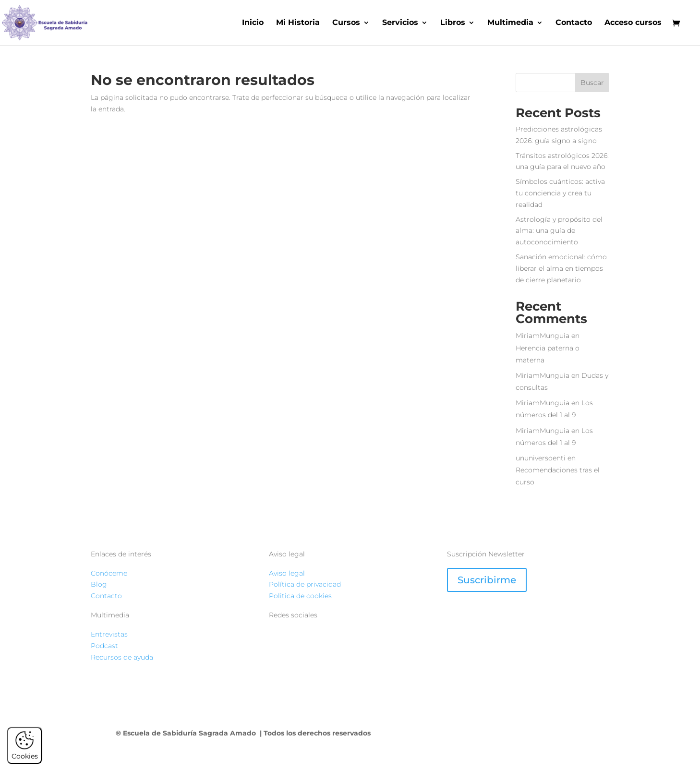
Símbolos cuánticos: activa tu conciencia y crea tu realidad (560, 193)
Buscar (592, 83)
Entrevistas (109, 634)
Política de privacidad (305, 584)
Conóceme (109, 573)
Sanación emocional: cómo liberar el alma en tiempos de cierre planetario (561, 268)
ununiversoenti (541, 458)
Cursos (346, 23)
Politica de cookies (300, 596)
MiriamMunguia (543, 336)
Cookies (25, 752)
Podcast (104, 646)
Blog (99, 584)
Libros (453, 23)
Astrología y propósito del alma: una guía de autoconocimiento (559, 231)
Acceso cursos (633, 23)
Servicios (400, 23)
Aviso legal (287, 573)
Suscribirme (487, 580)
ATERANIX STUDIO (541, 733)
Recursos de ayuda (122, 657)
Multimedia (510, 23)
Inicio (253, 23)
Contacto (574, 23)
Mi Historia (298, 23)
